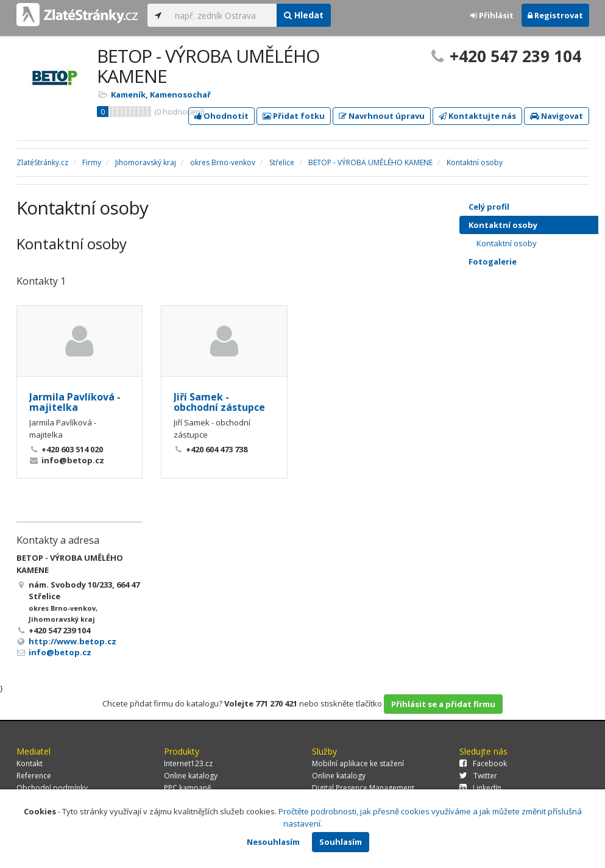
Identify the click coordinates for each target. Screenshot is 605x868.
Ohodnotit (221, 116)
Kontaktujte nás (477, 116)
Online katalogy (191, 776)
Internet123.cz (188, 763)
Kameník (128, 94)
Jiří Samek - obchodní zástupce (219, 402)
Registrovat (555, 15)
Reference (34, 776)
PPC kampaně (188, 788)
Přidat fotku (294, 116)
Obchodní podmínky (52, 788)
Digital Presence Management (363, 788)
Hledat (304, 15)
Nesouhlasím (273, 842)
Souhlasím (341, 842)
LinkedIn (480, 788)
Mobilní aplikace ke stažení (358, 763)
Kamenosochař (180, 94)
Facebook (483, 763)
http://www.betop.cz (73, 641)
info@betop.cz (60, 652)
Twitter (478, 776)
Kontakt (30, 763)
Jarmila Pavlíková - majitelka (75, 402)
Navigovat (557, 116)
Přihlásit (492, 15)
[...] (223, 15)
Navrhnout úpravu (382, 116)
